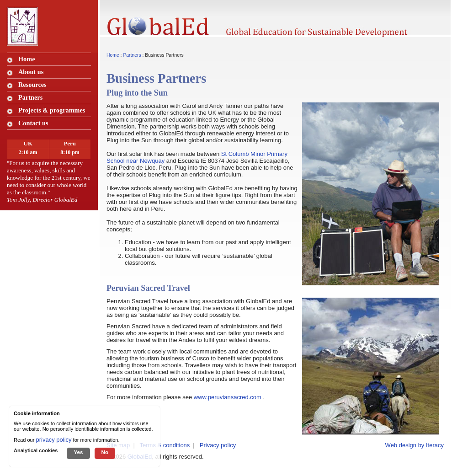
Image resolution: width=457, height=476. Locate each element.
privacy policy (54, 440)
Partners (132, 55)
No (105, 452)
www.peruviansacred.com (228, 397)
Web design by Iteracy (414, 445)
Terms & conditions (165, 445)
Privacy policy (218, 445)
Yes (78, 452)
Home (27, 59)
